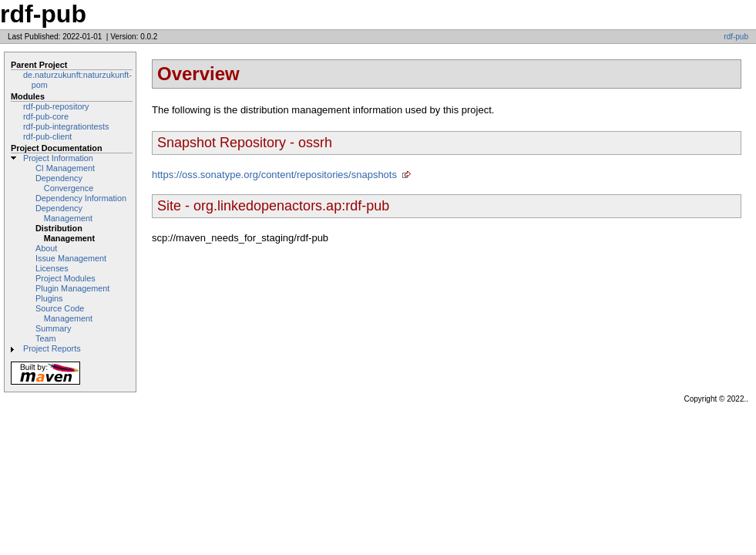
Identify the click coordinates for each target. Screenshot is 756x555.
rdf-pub (736, 37)
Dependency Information (81, 198)
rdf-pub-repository (56, 106)
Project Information (58, 158)
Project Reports (52, 348)
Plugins (49, 298)
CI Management (65, 168)
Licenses (52, 268)
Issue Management (71, 258)
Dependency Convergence (64, 183)
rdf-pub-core (46, 116)
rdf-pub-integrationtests (66, 126)
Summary (53, 328)
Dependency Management (64, 213)
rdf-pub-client (47, 136)
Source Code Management (64, 313)
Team (45, 338)
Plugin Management (72, 288)
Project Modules (66, 278)
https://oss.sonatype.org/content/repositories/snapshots (274, 175)
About (46, 248)
